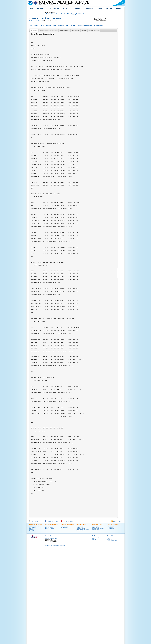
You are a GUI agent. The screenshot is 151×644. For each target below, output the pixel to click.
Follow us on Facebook (51, 616)
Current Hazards (34, 25)
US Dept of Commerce (50, 631)
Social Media (111, 621)
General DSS (32, 626)
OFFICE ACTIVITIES (114, 620)
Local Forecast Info (49, 622)
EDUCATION (90, 8)
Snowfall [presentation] (84, 30)
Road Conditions (65, 621)
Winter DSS (32, 625)
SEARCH (109, 8)
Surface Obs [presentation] (34, 30)
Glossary (94, 635)
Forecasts (61, 25)
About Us (109, 635)
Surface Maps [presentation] (54, 30)
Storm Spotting (96, 621)
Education (111, 622)
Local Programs (98, 25)
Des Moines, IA (40, 21)
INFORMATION (77, 8)
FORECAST (41, 8)
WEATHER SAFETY (98, 620)
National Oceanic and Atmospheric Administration (56, 632)
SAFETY (66, 8)
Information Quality (97, 632)
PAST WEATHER (54, 8)
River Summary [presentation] (75, 30)
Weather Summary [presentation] (65, 30)
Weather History (80, 622)
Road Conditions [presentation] (44, 30)
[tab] (34, 30)
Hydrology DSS (33, 622)
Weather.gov (32, 21)
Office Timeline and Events (83, 625)
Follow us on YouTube (67, 616)
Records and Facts (81, 626)
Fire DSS (31, 624)
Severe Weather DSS (34, 621)
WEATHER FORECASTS (52, 620)
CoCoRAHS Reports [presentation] (94, 30)
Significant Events (81, 624)
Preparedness (96, 622)
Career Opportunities (112, 636)
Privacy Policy (111, 631)
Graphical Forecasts (50, 624)
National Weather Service (51, 633)
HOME (31, 8)
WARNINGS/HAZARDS (35, 620)
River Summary (64, 622)
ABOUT (119, 8)
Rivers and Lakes (70, 25)
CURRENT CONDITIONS (67, 620)
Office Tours (111, 624)
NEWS (100, 8)
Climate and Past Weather (85, 25)
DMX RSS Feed (116, 616)
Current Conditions (45, 25)
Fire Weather (48, 621)
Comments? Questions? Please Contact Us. (55, 640)
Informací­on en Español (98, 624)
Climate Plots (80, 621)
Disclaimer (95, 631)
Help (93, 633)
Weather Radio (96, 625)
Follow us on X (34, 616)
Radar (54, 25)
